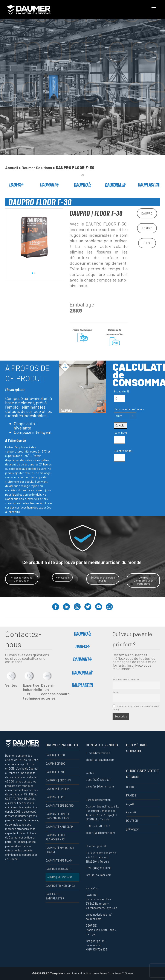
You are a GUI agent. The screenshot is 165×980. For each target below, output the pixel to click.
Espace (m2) (121, 391)
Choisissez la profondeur (129, 409)
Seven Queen (124, 973)
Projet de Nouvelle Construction (22, 579)
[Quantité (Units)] (119, 458)
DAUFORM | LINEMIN (57, 789)
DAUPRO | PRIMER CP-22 (60, 886)
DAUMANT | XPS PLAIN (59, 860)
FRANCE (131, 795)
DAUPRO (147, 213)
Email (116, 692)
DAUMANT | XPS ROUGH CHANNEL (60, 850)
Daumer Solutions (37, 168)
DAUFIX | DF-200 (56, 764)
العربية (130, 804)
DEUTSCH (132, 821)
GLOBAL (131, 787)
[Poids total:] (119, 440)
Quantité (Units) (123, 451)
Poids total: (121, 433)
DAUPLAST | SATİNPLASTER (55, 896)
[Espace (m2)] (119, 398)
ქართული (133, 829)
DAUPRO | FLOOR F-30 (59, 877)
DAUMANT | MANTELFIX (60, 827)
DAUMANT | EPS (55, 797)
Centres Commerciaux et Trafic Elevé (143, 580)
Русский (131, 812)
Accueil (12, 168)
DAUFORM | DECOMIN (58, 780)
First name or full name (126, 679)
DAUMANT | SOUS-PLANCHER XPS (57, 837)
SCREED (147, 228)
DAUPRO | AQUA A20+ (59, 869)
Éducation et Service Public (103, 579)
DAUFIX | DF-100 (55, 755)
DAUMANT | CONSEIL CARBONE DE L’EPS (58, 816)
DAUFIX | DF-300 (56, 772)
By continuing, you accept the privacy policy (136, 708)
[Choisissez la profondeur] (125, 416)
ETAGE (147, 243)
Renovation (62, 577)
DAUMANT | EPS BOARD (60, 806)
